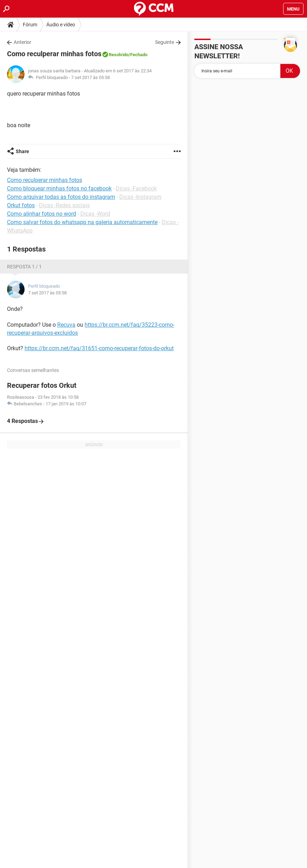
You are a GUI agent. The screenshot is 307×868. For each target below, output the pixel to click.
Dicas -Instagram (140, 197)
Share (22, 151)
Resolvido (119, 55)
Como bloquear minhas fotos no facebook (59, 188)
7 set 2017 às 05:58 (91, 77)
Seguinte (165, 42)
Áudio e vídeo (61, 25)
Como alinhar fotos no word (42, 214)
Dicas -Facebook (136, 188)
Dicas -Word (95, 214)
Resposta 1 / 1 (24, 267)
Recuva (66, 325)
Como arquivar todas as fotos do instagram (61, 197)
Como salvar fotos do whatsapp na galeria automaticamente (82, 222)
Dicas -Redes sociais (64, 205)
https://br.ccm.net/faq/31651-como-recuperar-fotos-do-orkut (99, 348)
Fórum (30, 25)
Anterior (22, 42)
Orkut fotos (21, 205)
